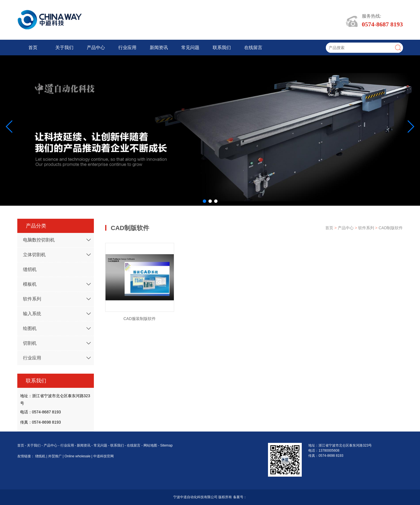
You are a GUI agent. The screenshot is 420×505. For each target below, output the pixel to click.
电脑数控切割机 (39, 240)
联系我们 (222, 48)
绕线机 (41, 456)
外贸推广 (55, 456)
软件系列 (32, 299)
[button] (204, 201)
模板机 (30, 284)
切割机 (30, 343)
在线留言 (253, 48)
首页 (33, 48)
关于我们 (64, 48)
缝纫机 (30, 269)
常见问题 (190, 48)
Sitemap (166, 445)
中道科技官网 (104, 456)
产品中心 (96, 48)
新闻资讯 (159, 48)
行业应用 (127, 48)
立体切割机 (34, 255)
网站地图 (150, 445)
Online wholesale (78, 456)
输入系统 (32, 314)
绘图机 (30, 328)
